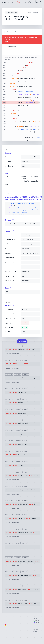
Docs (21, 625)
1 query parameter (12, 354)
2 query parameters (12, 368)
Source (14, 625)
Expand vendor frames (12, 32)
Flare (36, 622)
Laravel (30, 625)
